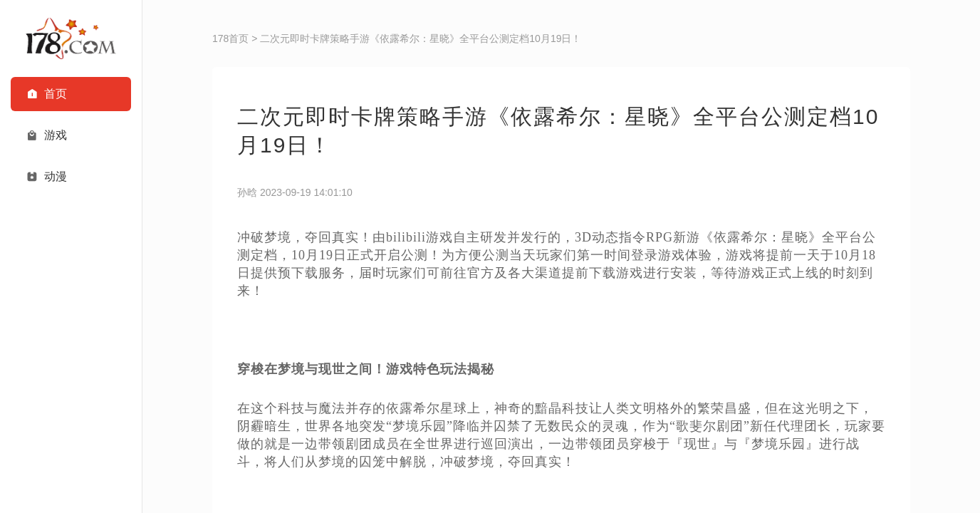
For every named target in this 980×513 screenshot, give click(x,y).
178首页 (230, 38)
